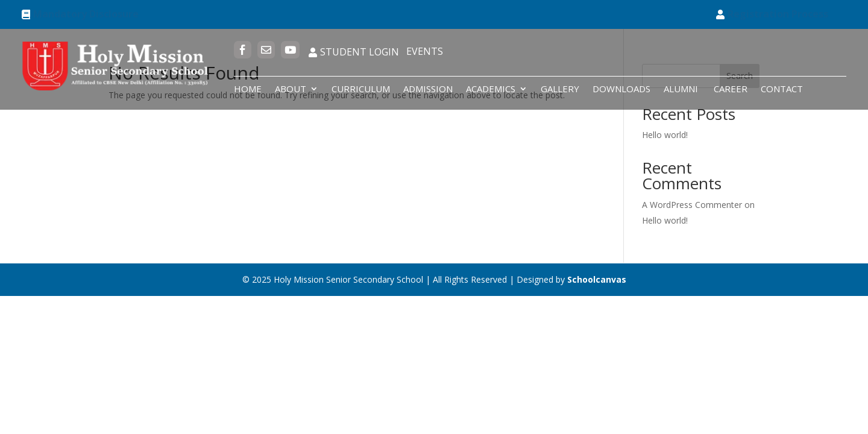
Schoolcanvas (597, 279)
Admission (428, 90)
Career (731, 90)
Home (248, 90)
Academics (491, 90)
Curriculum (361, 90)
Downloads (621, 90)
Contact (782, 90)
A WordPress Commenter (692, 205)
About (291, 90)
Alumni (682, 90)
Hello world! (665, 135)
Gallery (560, 90)
